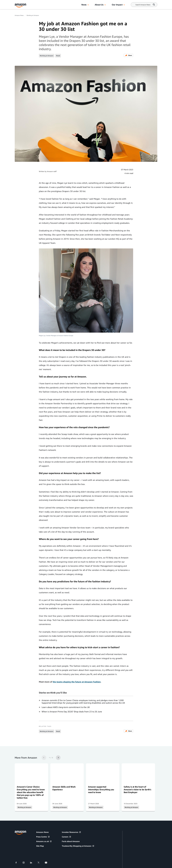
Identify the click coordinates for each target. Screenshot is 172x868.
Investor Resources (71, 832)
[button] (88, 5)
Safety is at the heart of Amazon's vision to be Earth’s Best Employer (137, 789)
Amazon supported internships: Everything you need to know (101, 789)
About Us (99, 5)
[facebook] (18, 863)
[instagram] (25, 863)
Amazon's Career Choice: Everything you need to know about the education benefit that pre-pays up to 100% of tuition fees (31, 792)
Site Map (40, 846)
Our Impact (117, 5)
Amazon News (19, 15)
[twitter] (40, 863)
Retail (58, 56)
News (84, 5)
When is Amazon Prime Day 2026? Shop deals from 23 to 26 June (72, 712)
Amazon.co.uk (44, 841)
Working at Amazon (33, 15)
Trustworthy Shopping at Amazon (78, 846)
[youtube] (47, 863)
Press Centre (43, 837)
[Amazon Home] (20, 5)
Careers (67, 837)
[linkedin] (32, 863)
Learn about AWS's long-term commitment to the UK (66, 707)
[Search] (143, 5)
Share (128, 55)
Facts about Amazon (71, 841)
